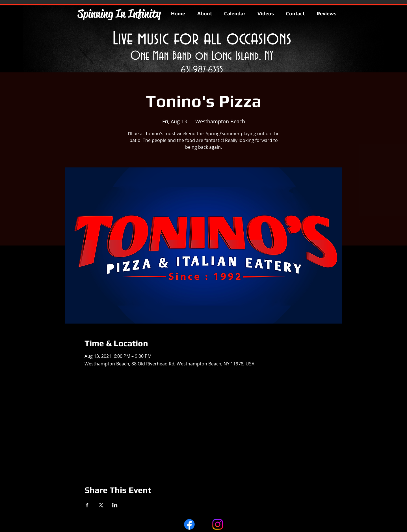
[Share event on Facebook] (87, 505)
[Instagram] (218, 524)
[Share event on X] (101, 505)
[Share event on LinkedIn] (115, 505)
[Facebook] (189, 524)
